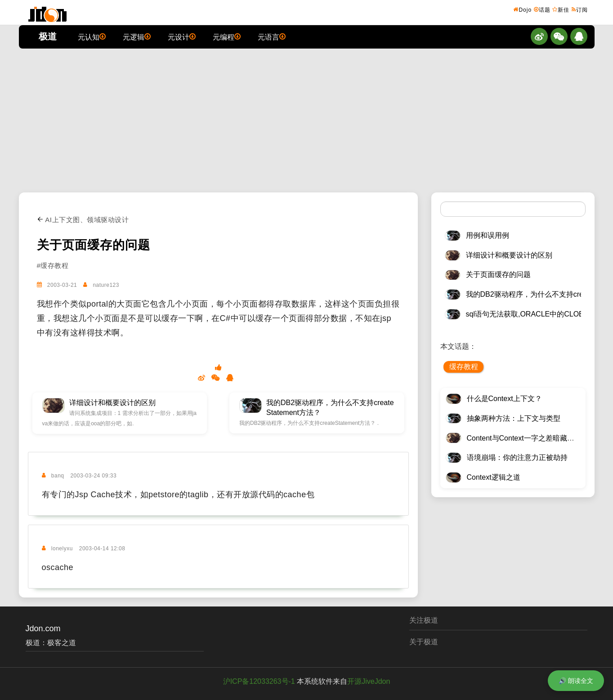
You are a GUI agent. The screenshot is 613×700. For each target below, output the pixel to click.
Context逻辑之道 (494, 477)
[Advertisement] (307, 120)
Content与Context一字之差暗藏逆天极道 (531, 438)
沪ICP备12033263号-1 (259, 681)
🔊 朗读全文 (576, 681)
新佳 (561, 9)
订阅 (580, 9)
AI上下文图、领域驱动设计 (83, 220)
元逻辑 (137, 36)
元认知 (92, 36)
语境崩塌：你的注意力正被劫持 (517, 457)
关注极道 (424, 620)
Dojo (522, 9)
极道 (48, 36)
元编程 (227, 36)
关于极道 (424, 642)
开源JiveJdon (369, 681)
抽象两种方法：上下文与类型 (514, 418)
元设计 (182, 36)
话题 (542, 9)
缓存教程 (464, 367)
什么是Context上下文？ (504, 399)
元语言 (272, 36)
